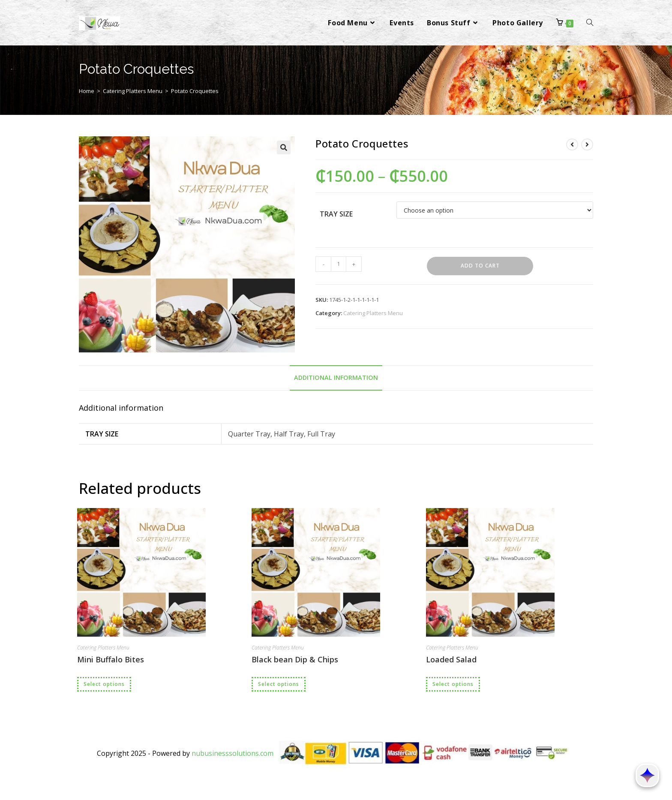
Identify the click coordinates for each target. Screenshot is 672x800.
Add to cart (480, 266)
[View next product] (587, 144)
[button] (284, 147)
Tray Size (336, 214)
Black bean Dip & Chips (295, 659)
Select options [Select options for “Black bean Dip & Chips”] (279, 684)
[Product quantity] (339, 264)
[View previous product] (572, 144)
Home (87, 91)
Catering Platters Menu (133, 91)
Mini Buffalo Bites (111, 659)
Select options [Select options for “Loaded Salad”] (453, 684)
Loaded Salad (451, 659)
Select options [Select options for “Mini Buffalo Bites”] (104, 684)
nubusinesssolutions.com (232, 753)
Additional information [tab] (336, 377)
